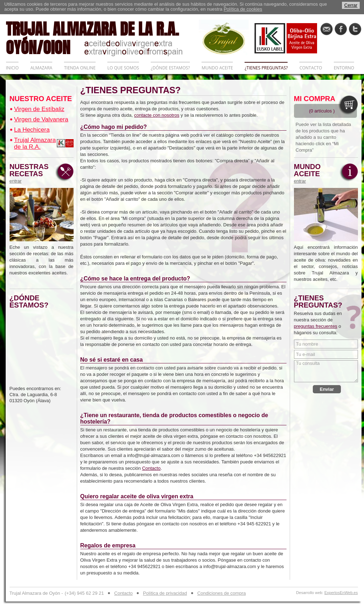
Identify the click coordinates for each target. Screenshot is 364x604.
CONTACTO (311, 68)
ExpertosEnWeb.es (341, 593)
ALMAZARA (41, 68)
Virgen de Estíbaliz (39, 109)
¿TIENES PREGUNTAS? (266, 68)
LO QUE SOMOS (123, 68)
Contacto (151, 468)
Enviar (327, 389)
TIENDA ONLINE (80, 68)
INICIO (12, 68)
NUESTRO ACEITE (41, 99)
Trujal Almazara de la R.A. (35, 143)
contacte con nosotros (157, 115)
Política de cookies (243, 9)
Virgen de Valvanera (41, 119)
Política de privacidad (165, 593)
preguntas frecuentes (316, 326)
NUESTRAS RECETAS (31, 173)
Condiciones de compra (222, 593)
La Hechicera (32, 130)
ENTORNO (344, 68)
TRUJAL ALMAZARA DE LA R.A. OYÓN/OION (102, 37)
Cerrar (351, 5)
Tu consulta (326, 371)
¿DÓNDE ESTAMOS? (170, 68)
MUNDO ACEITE (217, 68)
